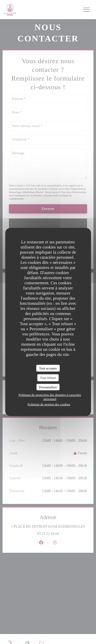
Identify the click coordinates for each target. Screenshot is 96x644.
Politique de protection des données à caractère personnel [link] (50, 397)
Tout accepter (48, 368)
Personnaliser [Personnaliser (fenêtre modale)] (48, 387)
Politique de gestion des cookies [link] (49, 404)
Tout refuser (48, 378)
